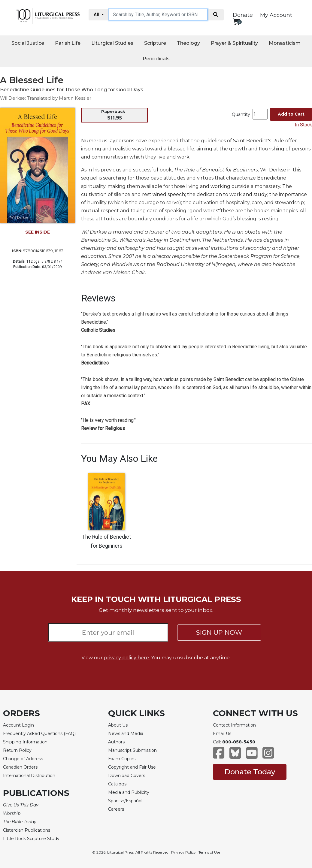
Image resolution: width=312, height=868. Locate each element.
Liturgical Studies (112, 43)
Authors (116, 742)
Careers (116, 809)
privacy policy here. (127, 658)
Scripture (155, 43)
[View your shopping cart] (236, 22)
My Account (276, 15)
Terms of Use (209, 852)
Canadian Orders (20, 767)
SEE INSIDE (38, 232)
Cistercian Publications (27, 830)
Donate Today (250, 772)
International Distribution (29, 776)
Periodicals (156, 59)
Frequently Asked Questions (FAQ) (39, 733)
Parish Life (68, 43)
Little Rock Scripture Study (31, 839)
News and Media (126, 733)
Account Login (18, 725)
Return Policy (17, 750)
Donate (243, 15)
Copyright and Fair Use (132, 767)
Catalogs (117, 784)
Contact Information (234, 725)
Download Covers (127, 776)
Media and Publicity (129, 792)
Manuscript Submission (132, 750)
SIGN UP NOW (219, 632)
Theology (188, 43)
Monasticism (285, 43)
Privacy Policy (183, 852)
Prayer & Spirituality (234, 43)
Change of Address (23, 759)
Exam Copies (122, 759)
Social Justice (28, 43)
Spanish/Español (125, 801)
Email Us (222, 733)
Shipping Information (25, 742)
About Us (118, 725)
